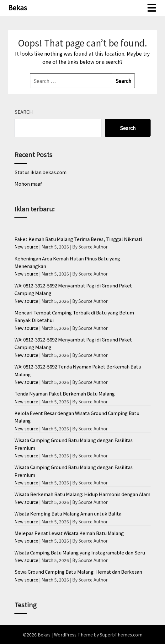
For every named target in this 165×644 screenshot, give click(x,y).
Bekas (18, 7)
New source (26, 247)
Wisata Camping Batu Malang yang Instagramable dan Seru (80, 552)
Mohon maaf (28, 184)
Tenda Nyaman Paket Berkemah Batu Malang (65, 393)
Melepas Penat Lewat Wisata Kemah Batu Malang (69, 533)
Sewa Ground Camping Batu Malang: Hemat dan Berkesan (78, 572)
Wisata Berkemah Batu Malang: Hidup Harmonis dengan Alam (82, 494)
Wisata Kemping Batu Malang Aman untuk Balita (68, 513)
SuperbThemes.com (121, 635)
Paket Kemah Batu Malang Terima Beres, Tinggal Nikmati (78, 239)
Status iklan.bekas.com (40, 172)
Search (24, 112)
